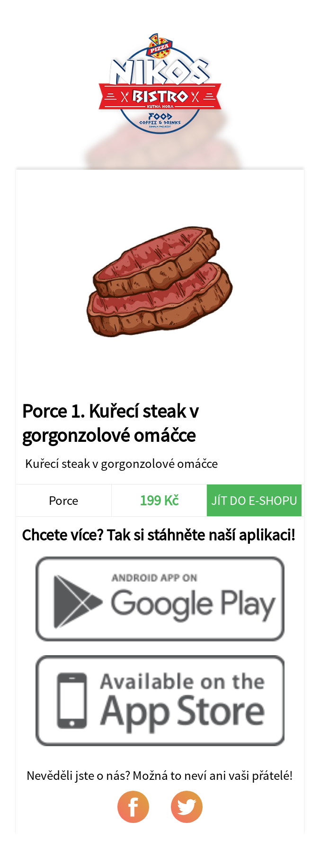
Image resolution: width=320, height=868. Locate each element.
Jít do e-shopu (254, 500)
